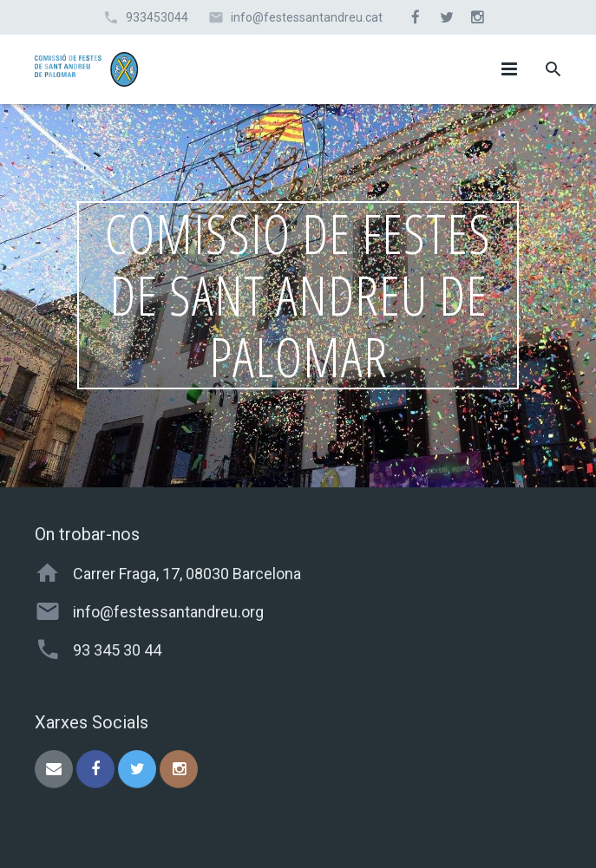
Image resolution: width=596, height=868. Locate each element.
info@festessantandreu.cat (307, 17)
